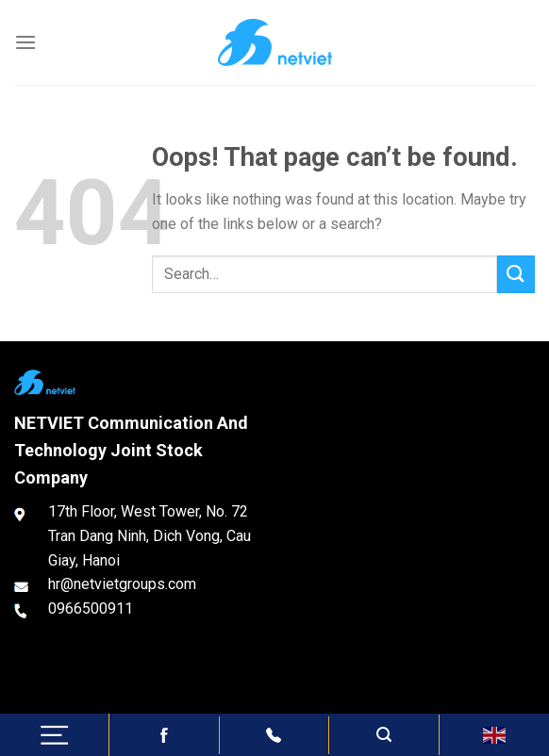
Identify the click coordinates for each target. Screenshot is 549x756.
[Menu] (25, 42)
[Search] (383, 735)
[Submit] (516, 274)
